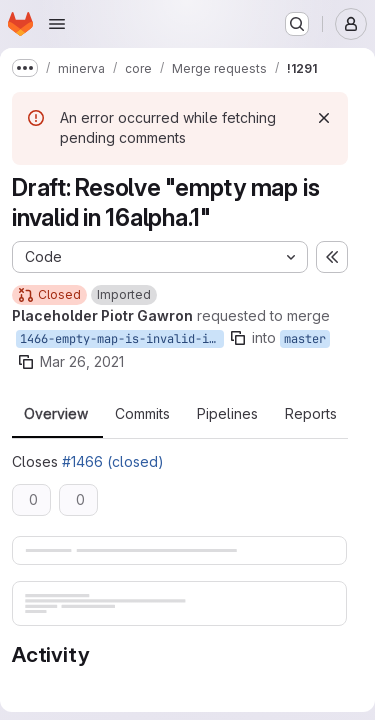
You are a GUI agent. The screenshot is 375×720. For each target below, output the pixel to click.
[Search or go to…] (297, 24)
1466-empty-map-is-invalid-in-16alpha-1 (122, 339)
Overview (56, 414)
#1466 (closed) (113, 461)
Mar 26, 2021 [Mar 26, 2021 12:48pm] (82, 361)
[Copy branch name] (238, 338)
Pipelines (227, 414)
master (305, 339)
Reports (311, 414)
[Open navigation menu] (57, 24)
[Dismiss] (324, 118)
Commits (142, 414)
